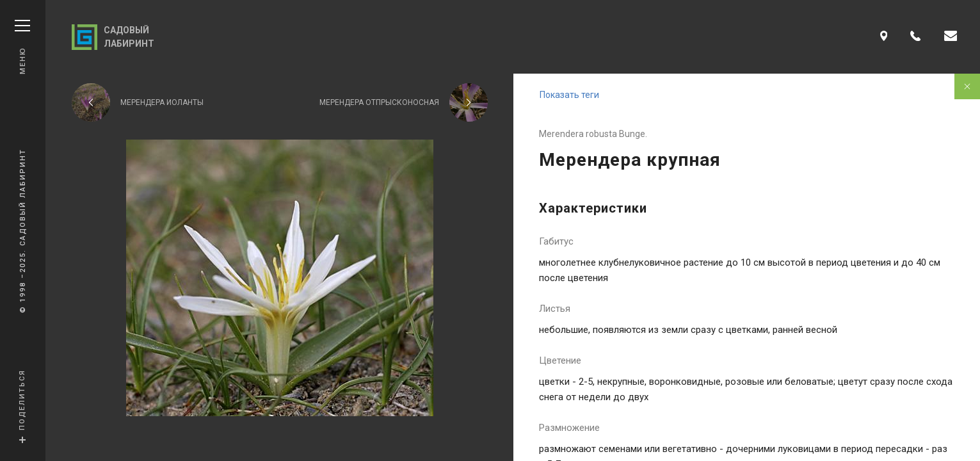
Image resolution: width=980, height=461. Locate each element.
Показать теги (569, 95)
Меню (22, 47)
